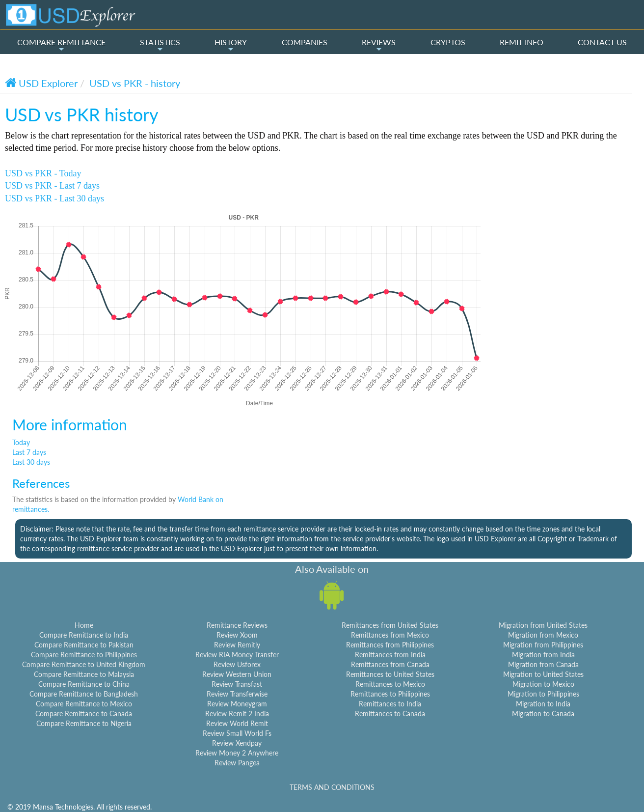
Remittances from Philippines (390, 645)
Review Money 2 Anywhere (237, 753)
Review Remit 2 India (237, 714)
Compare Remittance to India (84, 635)
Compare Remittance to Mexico (84, 704)
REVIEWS (379, 45)
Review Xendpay (237, 743)
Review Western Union (237, 674)
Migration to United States (543, 674)
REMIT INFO (522, 42)
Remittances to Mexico (390, 684)
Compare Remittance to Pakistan (84, 645)
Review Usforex (237, 664)
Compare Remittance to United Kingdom (84, 664)
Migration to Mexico (543, 684)
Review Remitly (237, 645)
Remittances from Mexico (390, 635)
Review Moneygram (237, 704)
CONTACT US (602, 42)
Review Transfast (237, 684)
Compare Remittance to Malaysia (84, 674)
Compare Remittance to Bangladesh (84, 694)
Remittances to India (390, 704)
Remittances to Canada (390, 714)
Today (21, 442)
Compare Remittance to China (84, 684)
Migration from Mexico (543, 635)
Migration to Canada (543, 714)
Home (84, 625)
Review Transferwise (237, 694)
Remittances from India (390, 655)
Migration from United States (543, 625)
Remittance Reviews (237, 625)
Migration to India (543, 704)
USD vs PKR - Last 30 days (54, 198)
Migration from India (543, 655)
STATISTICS (160, 45)
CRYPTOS (448, 42)
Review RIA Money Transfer (237, 655)
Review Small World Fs (237, 733)
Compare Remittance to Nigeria (84, 723)
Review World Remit (237, 723)
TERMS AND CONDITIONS (332, 787)
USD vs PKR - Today (43, 173)
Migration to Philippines (543, 694)
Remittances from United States (390, 625)
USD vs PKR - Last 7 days (52, 186)
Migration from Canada (543, 664)
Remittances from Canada (390, 664)
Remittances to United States (390, 674)
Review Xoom (237, 635)
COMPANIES (305, 42)
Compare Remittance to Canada (84, 714)
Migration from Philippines (543, 645)
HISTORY (231, 45)
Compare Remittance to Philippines (84, 655)
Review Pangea (237, 763)
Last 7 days (29, 452)
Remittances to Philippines (390, 694)
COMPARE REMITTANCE (61, 45)
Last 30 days (31, 462)
